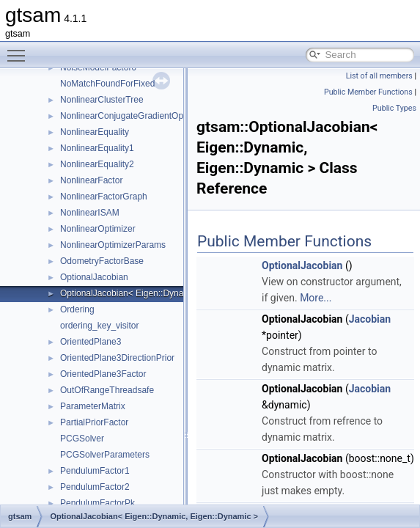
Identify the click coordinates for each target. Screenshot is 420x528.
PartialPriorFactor (94, 422)
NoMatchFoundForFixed (107, 84)
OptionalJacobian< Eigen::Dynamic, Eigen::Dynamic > (166, 293)
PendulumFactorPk (97, 503)
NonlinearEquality (95, 132)
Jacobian (370, 319)
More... (316, 298)
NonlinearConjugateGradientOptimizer (135, 116)
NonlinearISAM (90, 213)
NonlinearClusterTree (102, 100)
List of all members (379, 76)
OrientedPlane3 (91, 342)
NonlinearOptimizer (98, 229)
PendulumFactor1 (95, 471)
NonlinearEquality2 (97, 164)
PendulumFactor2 (95, 487)
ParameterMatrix (93, 406)
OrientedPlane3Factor (103, 374)
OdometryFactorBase (102, 261)
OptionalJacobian (94, 277)
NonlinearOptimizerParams (113, 245)
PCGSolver (82, 439)
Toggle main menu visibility (20, 49)
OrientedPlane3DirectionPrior (117, 358)
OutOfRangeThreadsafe (107, 390)
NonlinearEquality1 (97, 148)
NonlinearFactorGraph (104, 197)
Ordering (77, 309)
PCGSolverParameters (105, 455)
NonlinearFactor (91, 180)
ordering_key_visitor (99, 326)
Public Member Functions (368, 92)
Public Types (394, 108)
